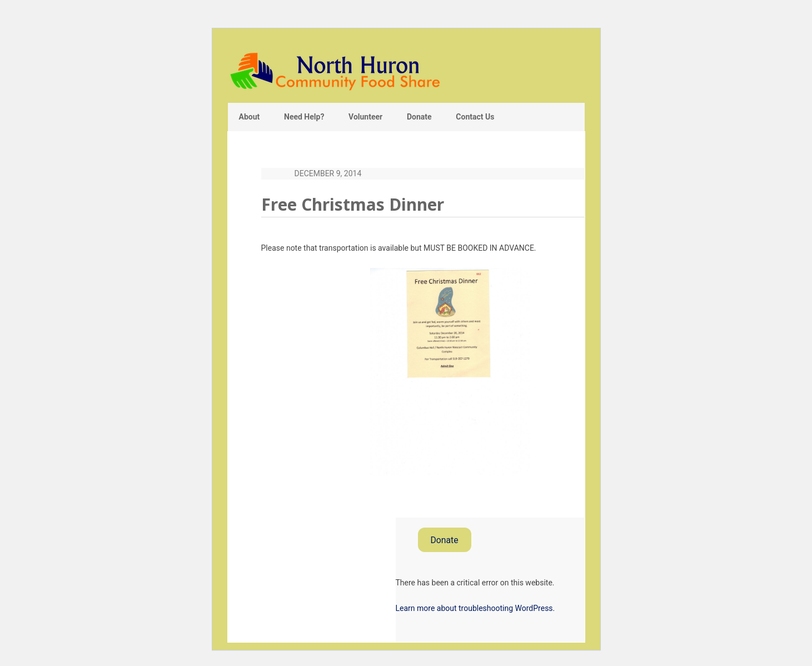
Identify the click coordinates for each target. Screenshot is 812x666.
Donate (444, 540)
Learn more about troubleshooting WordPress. (475, 608)
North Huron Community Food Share (406, 71)
